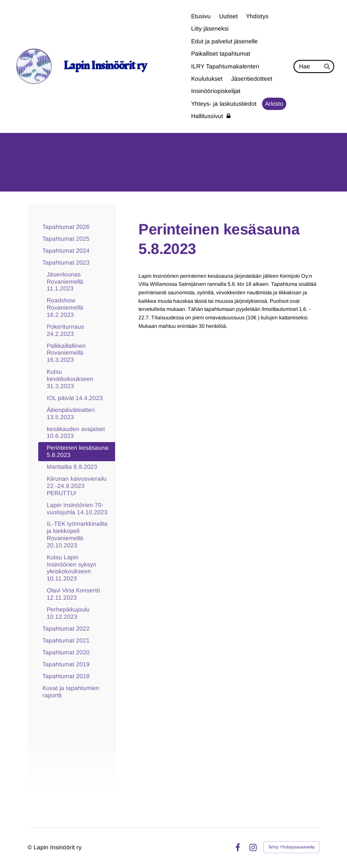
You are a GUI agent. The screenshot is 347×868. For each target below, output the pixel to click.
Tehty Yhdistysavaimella (291, 847)
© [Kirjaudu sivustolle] (31, 847)
